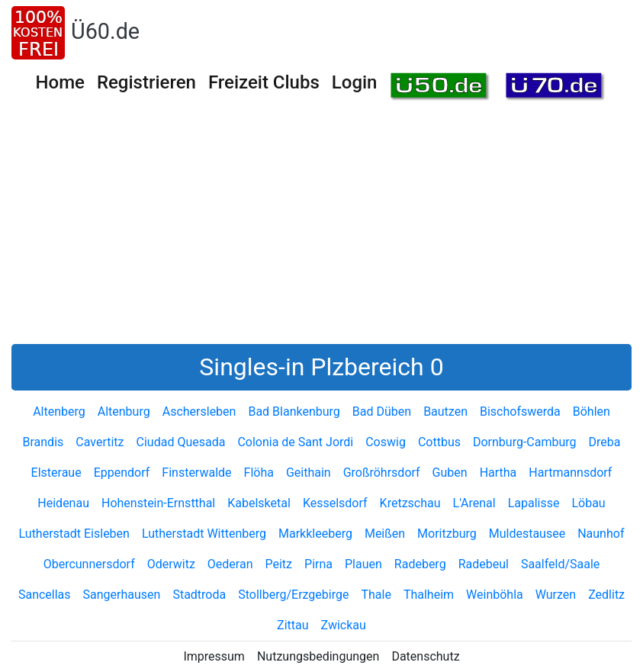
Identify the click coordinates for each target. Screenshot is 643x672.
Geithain (309, 473)
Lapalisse (534, 503)
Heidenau (63, 503)
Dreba (605, 442)
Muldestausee (527, 534)
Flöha (259, 473)
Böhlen (592, 412)
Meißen (385, 534)
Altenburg (124, 412)
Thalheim (429, 595)
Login (355, 82)
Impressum (214, 656)
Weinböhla (495, 595)
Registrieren (146, 82)
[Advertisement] (321, 230)
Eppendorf (122, 473)
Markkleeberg (315, 534)
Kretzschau (410, 503)
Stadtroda (199, 595)
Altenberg (59, 412)
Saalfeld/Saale (560, 564)
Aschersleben (199, 412)
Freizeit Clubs (264, 82)
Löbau (588, 503)
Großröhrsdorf (382, 473)
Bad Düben (382, 412)
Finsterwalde (196, 473)
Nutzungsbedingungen (318, 656)
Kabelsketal (259, 503)
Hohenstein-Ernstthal (158, 503)
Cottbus (439, 442)
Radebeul (484, 564)
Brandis (43, 442)
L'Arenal (474, 503)
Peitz (279, 564)
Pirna (318, 564)
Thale (376, 595)
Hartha (498, 473)
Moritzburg (447, 534)
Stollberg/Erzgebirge (293, 595)
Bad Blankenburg (294, 412)
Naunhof (601, 534)
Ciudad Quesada (181, 442)
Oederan (230, 564)
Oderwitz (171, 564)
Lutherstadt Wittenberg (204, 534)
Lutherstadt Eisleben (74, 534)
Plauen (363, 564)
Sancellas (45, 595)
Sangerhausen (122, 595)
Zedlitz (606, 595)
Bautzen (445, 412)
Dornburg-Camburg (525, 442)
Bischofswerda (520, 412)
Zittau (293, 625)
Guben (450, 473)
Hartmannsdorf (570, 473)
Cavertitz (100, 442)
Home (60, 82)
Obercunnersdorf (89, 564)
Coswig (386, 442)
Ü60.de (105, 31)
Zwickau (344, 625)
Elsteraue (56, 473)
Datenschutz (425, 656)
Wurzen (556, 595)
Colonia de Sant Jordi (295, 442)
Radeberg (420, 564)
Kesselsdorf (335, 503)
